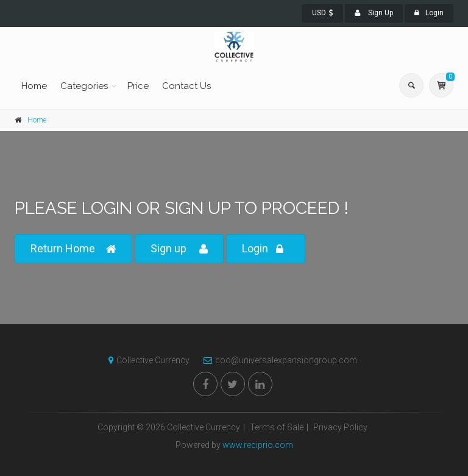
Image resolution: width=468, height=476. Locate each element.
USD (323, 13)
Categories (84, 86)
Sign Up (374, 13)
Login (429, 13)
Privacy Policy (340, 427)
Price (138, 86)
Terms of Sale (277, 427)
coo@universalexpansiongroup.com (277, 360)
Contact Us (186, 86)
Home (34, 86)
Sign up (179, 249)
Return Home (73, 249)
